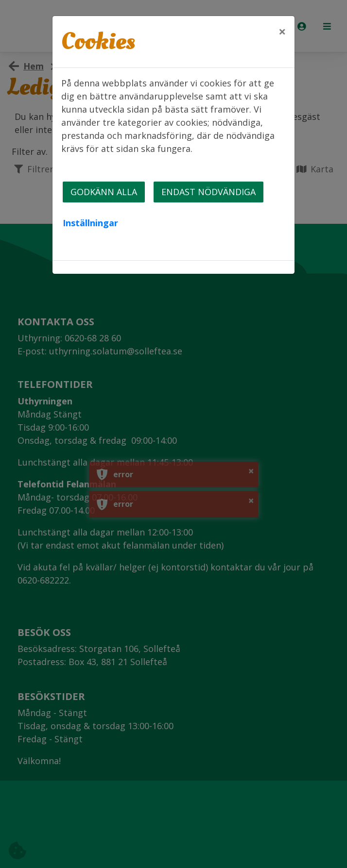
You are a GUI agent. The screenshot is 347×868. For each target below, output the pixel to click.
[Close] (282, 31)
